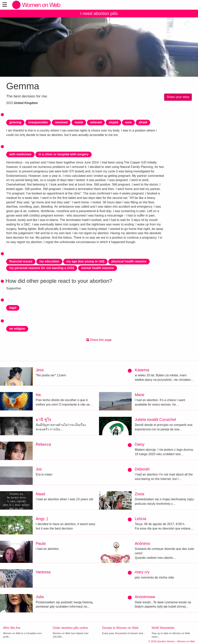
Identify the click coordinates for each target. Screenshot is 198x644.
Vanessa (43, 572)
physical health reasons (129, 261)
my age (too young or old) (85, 261)
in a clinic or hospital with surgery (64, 154)
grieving (15, 122)
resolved (61, 122)
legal (13, 308)
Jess (40, 370)
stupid (114, 122)
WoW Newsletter (163, 628)
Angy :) (42, 519)
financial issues (21, 261)
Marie (140, 395)
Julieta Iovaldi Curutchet (155, 420)
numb (79, 122)
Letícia (140, 519)
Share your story (178, 97)
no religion (17, 329)
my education (49, 261)
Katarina (142, 370)
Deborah (142, 469)
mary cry (142, 572)
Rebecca (43, 444)
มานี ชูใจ (44, 420)
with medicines (20, 154)
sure (128, 122)
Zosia (140, 494)
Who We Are (12, 628)
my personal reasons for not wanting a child (42, 268)
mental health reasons (98, 268)
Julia (40, 597)
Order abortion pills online (70, 628)
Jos (39, 469)
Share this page (99, 340)
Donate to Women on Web (120, 628)
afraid (143, 122)
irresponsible (38, 122)
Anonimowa (145, 597)
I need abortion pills (99, 13)
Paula (41, 543)
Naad (40, 494)
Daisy (140, 444)
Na (38, 395)
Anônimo (142, 543)
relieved (96, 122)
